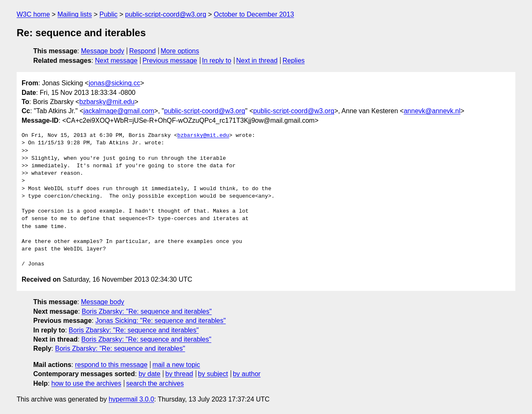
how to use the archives (86, 383)
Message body (103, 51)
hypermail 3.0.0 (131, 399)
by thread (179, 374)
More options (180, 51)
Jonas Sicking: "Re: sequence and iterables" (160, 321)
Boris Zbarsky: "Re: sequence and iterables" (147, 311)
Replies (294, 61)
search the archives (155, 383)
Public (108, 14)
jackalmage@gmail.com (119, 111)
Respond (143, 51)
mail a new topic (176, 365)
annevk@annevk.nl (432, 111)
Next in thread (257, 61)
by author (247, 374)
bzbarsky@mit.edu (107, 102)
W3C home (33, 14)
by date (149, 374)
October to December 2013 (254, 14)
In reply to (217, 61)
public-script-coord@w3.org (166, 14)
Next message (116, 61)
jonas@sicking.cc (114, 83)
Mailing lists (75, 14)
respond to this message (111, 365)
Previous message (170, 61)
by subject (213, 374)
